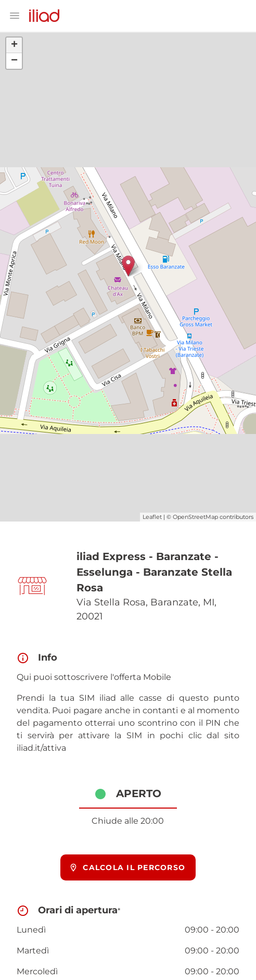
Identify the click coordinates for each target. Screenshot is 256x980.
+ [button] (14, 45)
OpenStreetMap (195, 517)
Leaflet (152, 517)
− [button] (14, 61)
